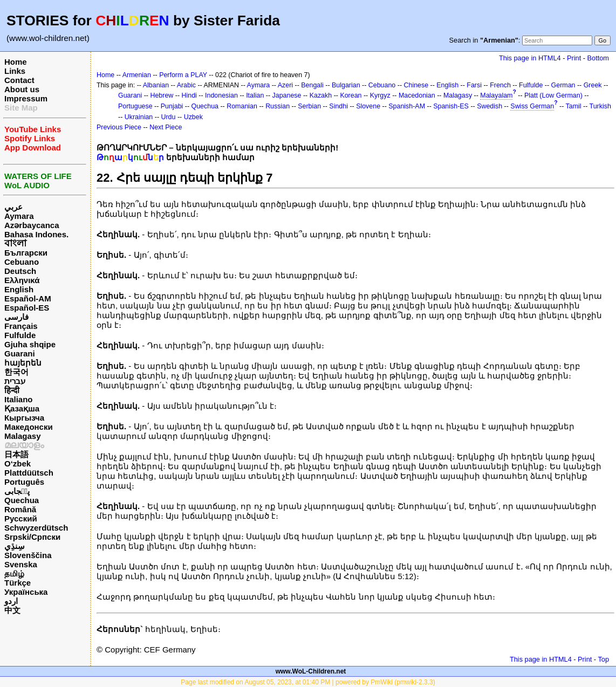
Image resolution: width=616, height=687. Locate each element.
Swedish (490, 106)
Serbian (309, 106)
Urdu (169, 117)
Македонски (29, 427)
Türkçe (18, 583)
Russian (278, 106)
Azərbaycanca (32, 225)
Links (15, 71)
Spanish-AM (407, 106)
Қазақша (22, 408)
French (500, 85)
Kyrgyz (380, 95)
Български (26, 253)
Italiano (19, 399)
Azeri (285, 85)
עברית (15, 381)
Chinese (416, 85)
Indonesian (221, 95)
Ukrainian (139, 117)
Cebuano (22, 262)
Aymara (19, 216)
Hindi (189, 95)
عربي (13, 207)
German (563, 85)
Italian (255, 95)
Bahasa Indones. (36, 234)
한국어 (16, 372)
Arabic (186, 85)
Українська (26, 592)
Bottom (598, 58)
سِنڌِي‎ (15, 546)
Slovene (368, 106)
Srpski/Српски (32, 537)
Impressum (26, 98)
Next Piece (166, 127)
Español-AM (28, 298)
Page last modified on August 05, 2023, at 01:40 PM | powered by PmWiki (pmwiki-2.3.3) (308, 682)
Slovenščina (28, 555)
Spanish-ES (451, 106)
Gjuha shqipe (30, 344)
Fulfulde (20, 335)
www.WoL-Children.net (311, 671)
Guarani (20, 353)
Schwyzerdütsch (36, 528)
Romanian (242, 106)
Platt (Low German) (553, 95)
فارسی (16, 317)
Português (24, 482)
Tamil (574, 106)
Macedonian (417, 95)
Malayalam (496, 95)
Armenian (137, 75)
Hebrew (162, 95)
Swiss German (532, 106)
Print (574, 58)
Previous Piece (119, 127)
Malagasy (23, 436)
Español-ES (27, 308)
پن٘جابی (17, 491)
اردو (11, 601)
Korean (351, 95)
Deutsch (20, 271)
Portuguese (135, 106)
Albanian (156, 85)
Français (21, 326)
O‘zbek (18, 463)
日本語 (16, 454)
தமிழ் (14, 573)
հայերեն (23, 363)
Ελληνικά (22, 280)
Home (16, 62)
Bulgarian (346, 85)
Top (603, 659)
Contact (19, 80)
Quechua (22, 500)
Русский (21, 518)
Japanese (287, 95)
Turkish (600, 106)
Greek (593, 85)
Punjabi (172, 106)
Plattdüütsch (29, 473)
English (19, 289)
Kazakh (321, 95)
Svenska (21, 564)
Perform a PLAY (183, 75)
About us (22, 89)
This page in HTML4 (530, 58)
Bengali (312, 85)
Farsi (474, 85)
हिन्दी (12, 390)
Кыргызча (24, 418)
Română (20, 509)
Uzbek (193, 117)
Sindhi (338, 106)
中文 (12, 610)
